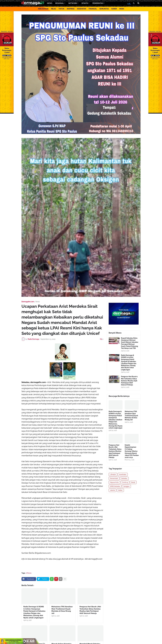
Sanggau (126, 486)
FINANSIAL (93, 9)
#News (29, 573)
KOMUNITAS (104, 9)
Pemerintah (114, 478)
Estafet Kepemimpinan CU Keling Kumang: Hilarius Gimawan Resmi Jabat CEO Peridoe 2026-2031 (132, 451)
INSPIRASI (71, 9)
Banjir (133, 482)
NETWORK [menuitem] (73, 3)
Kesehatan (123, 474)
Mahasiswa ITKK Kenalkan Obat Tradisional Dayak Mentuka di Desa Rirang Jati (62, 610)
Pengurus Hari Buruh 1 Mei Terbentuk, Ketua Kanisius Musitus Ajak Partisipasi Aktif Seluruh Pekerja (90, 610)
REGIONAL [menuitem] (60, 3)
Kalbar (120, 490)
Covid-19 (125, 482)
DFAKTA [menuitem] (85, 3)
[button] (134, 3)
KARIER (114, 9)
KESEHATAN (82, 9)
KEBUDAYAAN (43, 9)
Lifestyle (113, 474)
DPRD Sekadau (115, 486)
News (38, 302)
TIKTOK (61, 9)
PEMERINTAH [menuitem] (98, 3)
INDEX (122, 9)
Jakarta (112, 490)
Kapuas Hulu (114, 482)
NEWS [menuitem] (50, 3)
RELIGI (53, 9)
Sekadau (124, 478)
